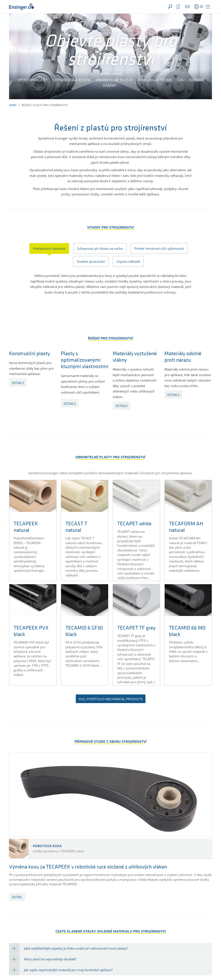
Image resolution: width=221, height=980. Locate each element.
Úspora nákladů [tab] (128, 261)
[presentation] (51, 248)
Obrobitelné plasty (114, 80)
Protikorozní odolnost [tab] (49, 248)
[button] (208, 7)
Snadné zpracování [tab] (91, 261)
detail (17, 897)
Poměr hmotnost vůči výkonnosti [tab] (159, 248)
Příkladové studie (155, 80)
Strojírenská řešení (71, 80)
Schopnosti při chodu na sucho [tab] (100, 248)
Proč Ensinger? (33, 80)
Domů (13, 105)
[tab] (110, 948)
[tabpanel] (110, 284)
